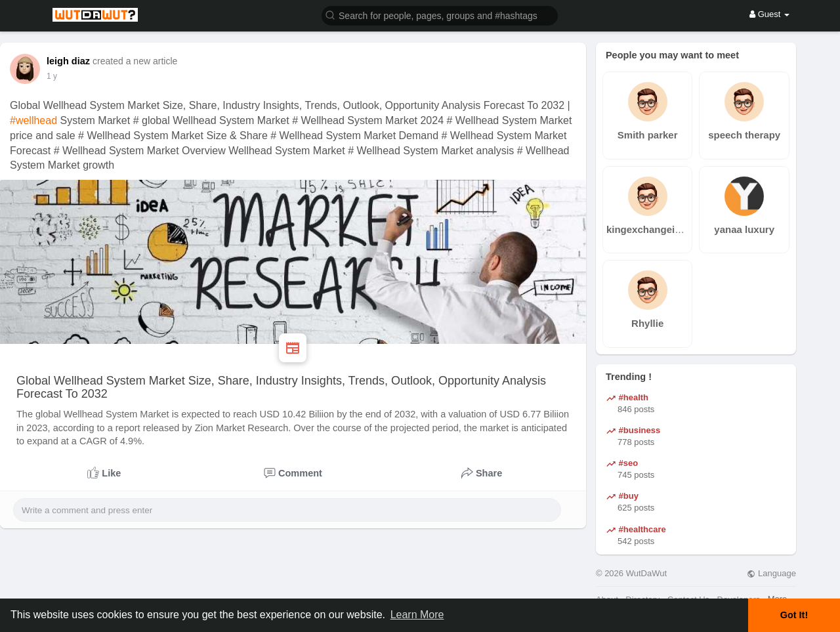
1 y (52, 76)
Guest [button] (769, 14)
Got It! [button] (794, 615)
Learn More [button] (417, 615)
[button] (440, 15)
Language (771, 573)
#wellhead (33, 120)
